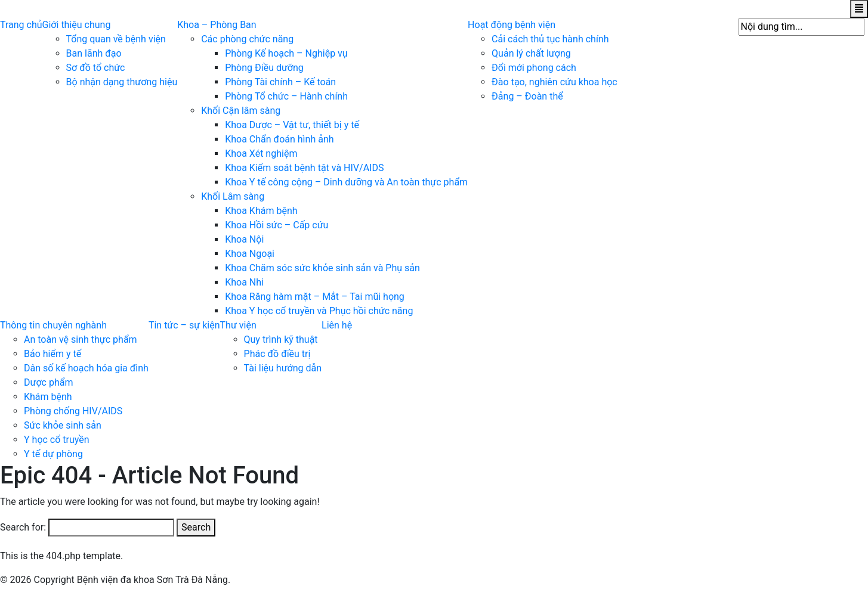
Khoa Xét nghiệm (261, 153)
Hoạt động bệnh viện (512, 25)
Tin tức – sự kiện (184, 325)
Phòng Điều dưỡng (264, 68)
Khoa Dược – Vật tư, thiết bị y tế (292, 125)
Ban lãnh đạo (94, 53)
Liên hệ (337, 325)
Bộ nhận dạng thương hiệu (122, 82)
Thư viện (238, 325)
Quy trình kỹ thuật (281, 339)
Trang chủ (21, 25)
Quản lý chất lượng (531, 53)
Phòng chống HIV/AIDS (73, 411)
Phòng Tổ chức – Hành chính (286, 96)
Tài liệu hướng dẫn (283, 368)
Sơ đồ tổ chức (96, 68)
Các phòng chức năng (247, 39)
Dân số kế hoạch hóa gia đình (86, 368)
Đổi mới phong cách (534, 68)
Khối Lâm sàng (233, 196)
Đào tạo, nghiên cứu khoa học (555, 82)
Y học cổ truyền (57, 440)
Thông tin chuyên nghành (53, 325)
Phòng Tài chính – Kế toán (280, 82)
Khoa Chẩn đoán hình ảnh (279, 139)
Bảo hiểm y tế (52, 354)
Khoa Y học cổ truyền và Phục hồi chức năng (319, 311)
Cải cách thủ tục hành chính (550, 39)
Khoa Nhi (244, 282)
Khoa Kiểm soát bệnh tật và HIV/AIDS (304, 168)
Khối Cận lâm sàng (241, 111)
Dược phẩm (48, 382)
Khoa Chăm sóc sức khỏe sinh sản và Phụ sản (322, 268)
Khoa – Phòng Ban (217, 25)
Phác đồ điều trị (277, 354)
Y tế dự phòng (53, 454)
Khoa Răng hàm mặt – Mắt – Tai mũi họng (315, 297)
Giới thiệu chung (77, 25)
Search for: (23, 527)
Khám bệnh (48, 397)
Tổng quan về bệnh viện (116, 39)
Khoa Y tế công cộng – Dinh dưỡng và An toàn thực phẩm (346, 182)
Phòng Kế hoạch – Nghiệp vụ (286, 53)
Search (196, 527)
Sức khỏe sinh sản (63, 425)
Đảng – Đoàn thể (527, 96)
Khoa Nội (244, 239)
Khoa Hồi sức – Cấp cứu (277, 225)
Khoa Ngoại (250, 254)
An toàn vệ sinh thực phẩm (81, 339)
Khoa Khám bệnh (261, 211)
